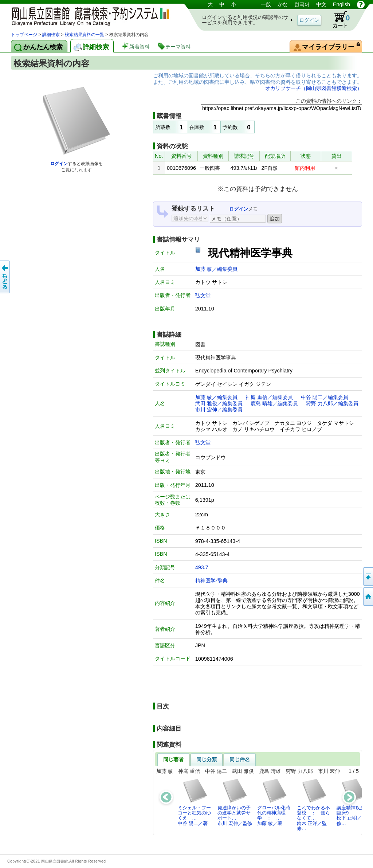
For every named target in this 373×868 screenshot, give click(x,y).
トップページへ (368, 597)
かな (283, 4)
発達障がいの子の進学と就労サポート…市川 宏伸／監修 (235, 802)
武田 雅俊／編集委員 (219, 403)
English (341, 4)
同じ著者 (173, 759)
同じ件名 (240, 759)
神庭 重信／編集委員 (269, 397)
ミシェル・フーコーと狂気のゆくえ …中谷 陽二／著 (194, 802)
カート (338, 20)
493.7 (202, 567)
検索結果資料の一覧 (85, 35)
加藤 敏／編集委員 (216, 269)
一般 (266, 4)
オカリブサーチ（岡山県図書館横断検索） (314, 88)
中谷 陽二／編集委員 (325, 397)
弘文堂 (203, 296)
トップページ (24, 35)
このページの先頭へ (368, 576)
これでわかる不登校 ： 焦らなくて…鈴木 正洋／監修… (313, 805)
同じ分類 (207, 759)
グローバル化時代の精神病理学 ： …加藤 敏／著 (274, 802)
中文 (321, 4)
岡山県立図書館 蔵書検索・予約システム (87, 15)
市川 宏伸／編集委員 (219, 410)
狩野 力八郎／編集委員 (332, 403)
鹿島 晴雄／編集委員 (274, 403)
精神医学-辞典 (211, 580)
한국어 (302, 4)
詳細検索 (51, 35)
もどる (5, 277)
